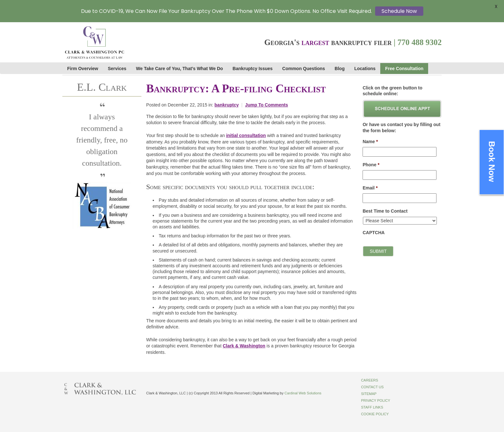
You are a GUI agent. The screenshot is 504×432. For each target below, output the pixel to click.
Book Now (492, 161)
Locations (365, 69)
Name (370, 142)
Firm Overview (83, 69)
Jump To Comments (266, 105)
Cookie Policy (375, 414)
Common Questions (304, 69)
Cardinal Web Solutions (303, 393)
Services (117, 69)
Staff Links (372, 407)
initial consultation (246, 135)
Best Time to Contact (385, 211)
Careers (369, 380)
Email (370, 188)
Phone (371, 165)
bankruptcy (226, 105)
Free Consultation (404, 69)
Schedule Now (399, 11)
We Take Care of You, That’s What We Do (179, 69)
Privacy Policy (376, 400)
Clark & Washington (244, 346)
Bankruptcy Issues (253, 69)
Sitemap (369, 394)
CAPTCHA (373, 233)
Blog (340, 69)
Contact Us (372, 387)
